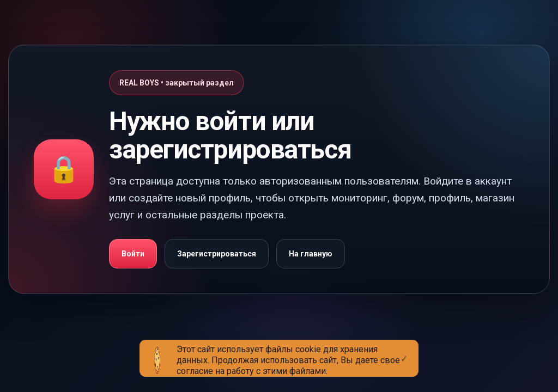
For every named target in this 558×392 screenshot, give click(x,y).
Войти (133, 254)
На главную (311, 254)
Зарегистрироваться (217, 254)
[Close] (404, 350)
